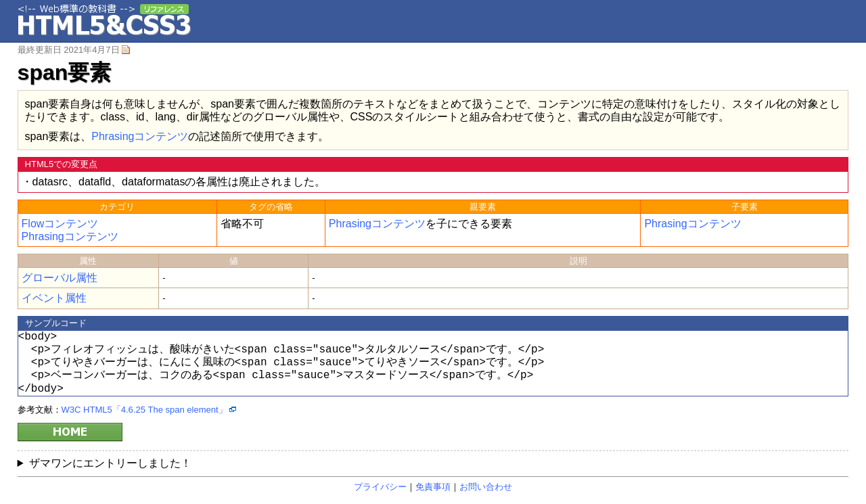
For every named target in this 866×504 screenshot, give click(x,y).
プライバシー (380, 487)
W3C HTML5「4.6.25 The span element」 (144, 410)
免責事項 (433, 487)
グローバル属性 (60, 278)
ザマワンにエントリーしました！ (110, 463)
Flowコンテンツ (60, 224)
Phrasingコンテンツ (140, 136)
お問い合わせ (486, 487)
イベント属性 (54, 298)
